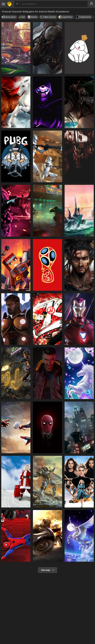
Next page (48, 570)
